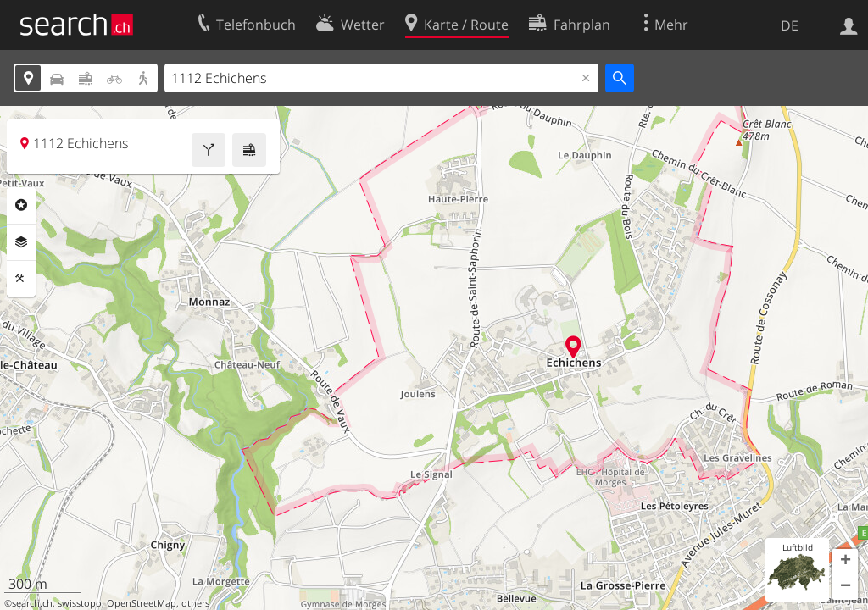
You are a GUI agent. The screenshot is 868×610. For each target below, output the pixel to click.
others (195, 603)
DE (790, 25)
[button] (845, 562)
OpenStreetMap (142, 603)
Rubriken (21, 205)
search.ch (32, 603)
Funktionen (21, 279)
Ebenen (21, 242)
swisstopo (80, 603)
